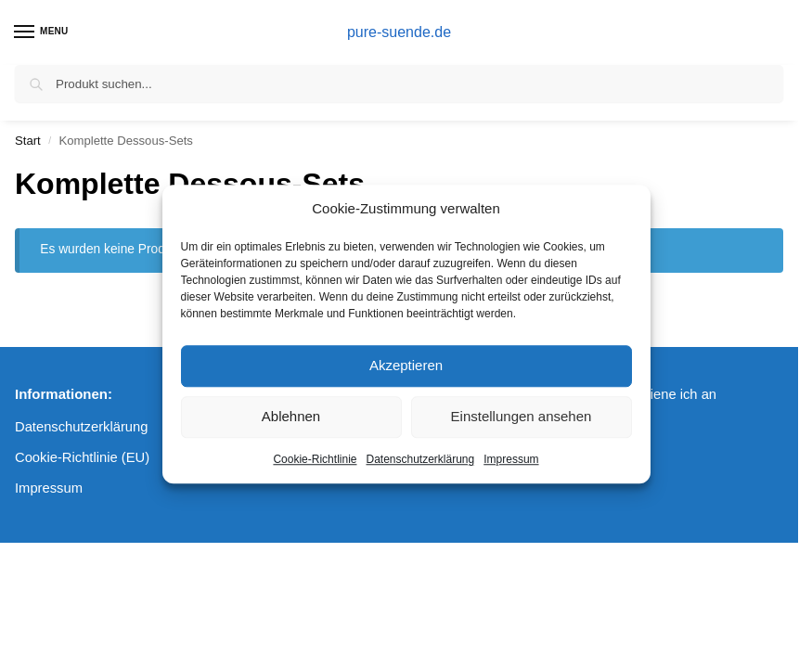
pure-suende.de (399, 32)
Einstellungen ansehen (522, 416)
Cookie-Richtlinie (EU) (82, 457)
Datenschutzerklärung (420, 459)
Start (28, 141)
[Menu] (42, 32)
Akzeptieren (406, 365)
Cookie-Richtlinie (315, 459)
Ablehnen (291, 416)
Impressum (511, 459)
